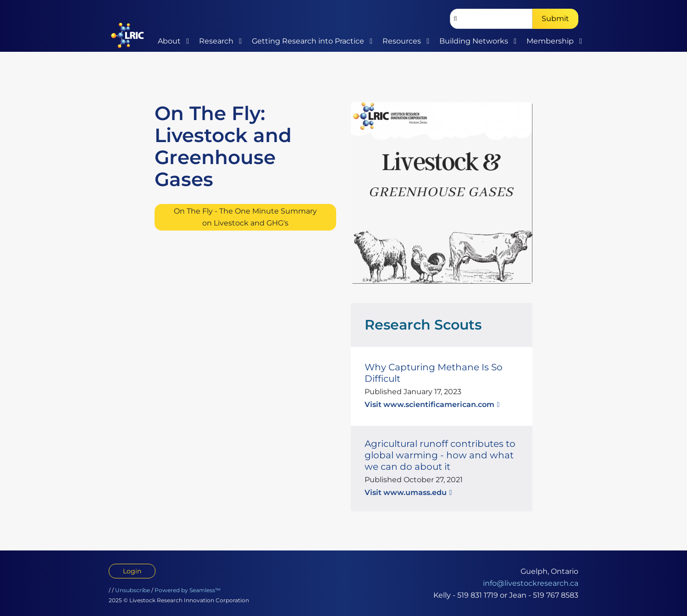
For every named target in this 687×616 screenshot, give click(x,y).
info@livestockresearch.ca (531, 583)
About (169, 41)
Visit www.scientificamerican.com (429, 404)
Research (216, 41)
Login (132, 571)
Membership (550, 41)
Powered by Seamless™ (188, 590)
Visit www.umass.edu (406, 492)
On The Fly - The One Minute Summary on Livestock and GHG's (245, 217)
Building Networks (474, 41)
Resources (402, 41)
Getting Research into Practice (308, 41)
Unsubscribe (133, 590)
